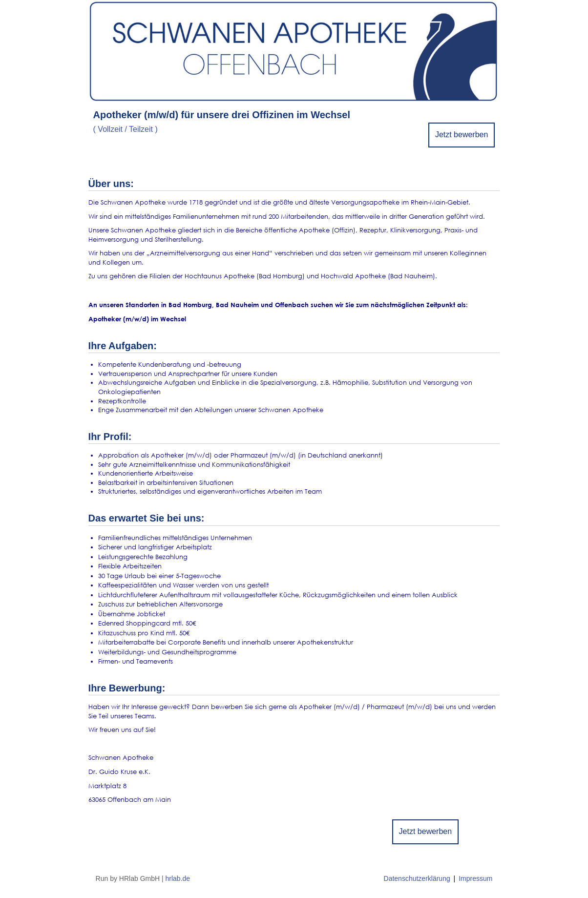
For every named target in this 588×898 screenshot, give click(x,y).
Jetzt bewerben (462, 135)
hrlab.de (178, 878)
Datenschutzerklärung (417, 878)
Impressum (475, 878)
